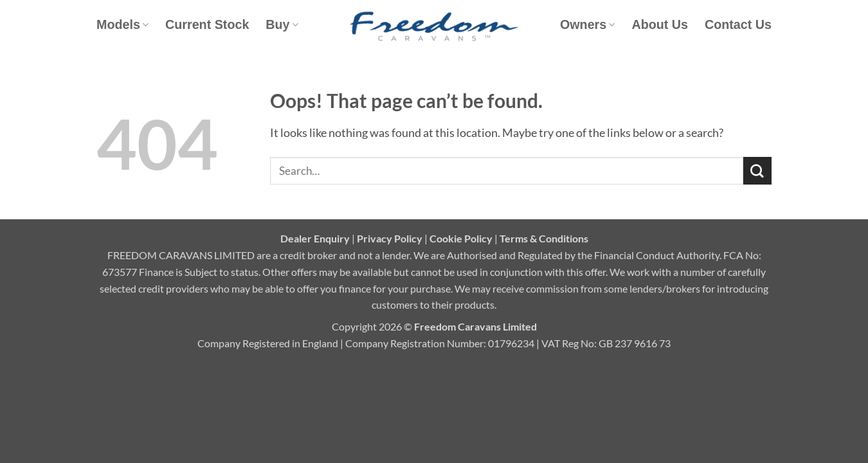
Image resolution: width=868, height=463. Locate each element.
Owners (587, 24)
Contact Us (738, 24)
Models (122, 24)
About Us (660, 24)
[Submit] (757, 171)
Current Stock (207, 24)
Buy (282, 24)
